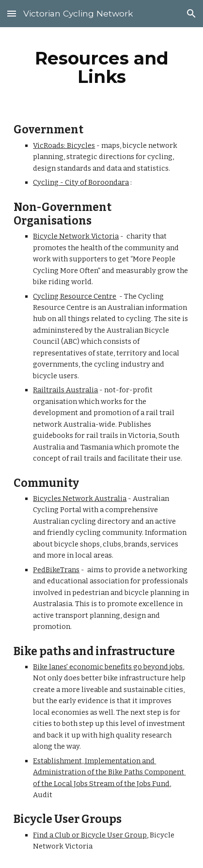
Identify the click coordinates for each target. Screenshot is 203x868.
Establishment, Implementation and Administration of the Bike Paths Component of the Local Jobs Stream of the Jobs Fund (109, 772)
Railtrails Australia (65, 390)
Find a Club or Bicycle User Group (90, 835)
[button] (12, 13)
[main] (101, 67)
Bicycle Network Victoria (76, 236)
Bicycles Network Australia (80, 498)
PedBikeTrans (56, 570)
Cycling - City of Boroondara (81, 182)
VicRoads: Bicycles (64, 145)
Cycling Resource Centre (75, 296)
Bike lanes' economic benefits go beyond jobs (108, 667)
